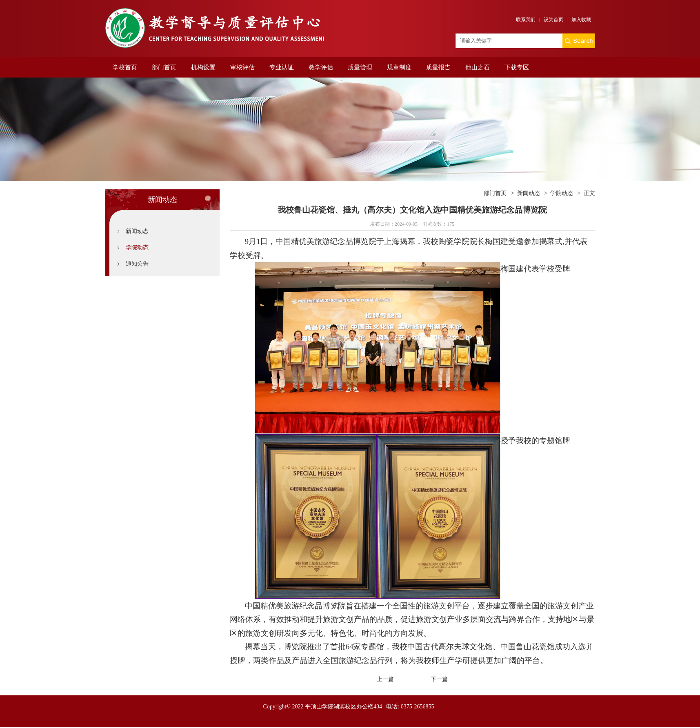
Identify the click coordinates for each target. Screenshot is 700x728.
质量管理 (360, 67)
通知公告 (137, 264)
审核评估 (242, 67)
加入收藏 (581, 20)
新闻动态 (137, 231)
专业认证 (282, 67)
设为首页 (553, 20)
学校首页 (125, 67)
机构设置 (203, 67)
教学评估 (321, 67)
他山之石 (478, 67)
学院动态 (137, 247)
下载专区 (517, 67)
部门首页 (164, 67)
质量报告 (438, 67)
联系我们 (526, 20)
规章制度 (399, 67)
